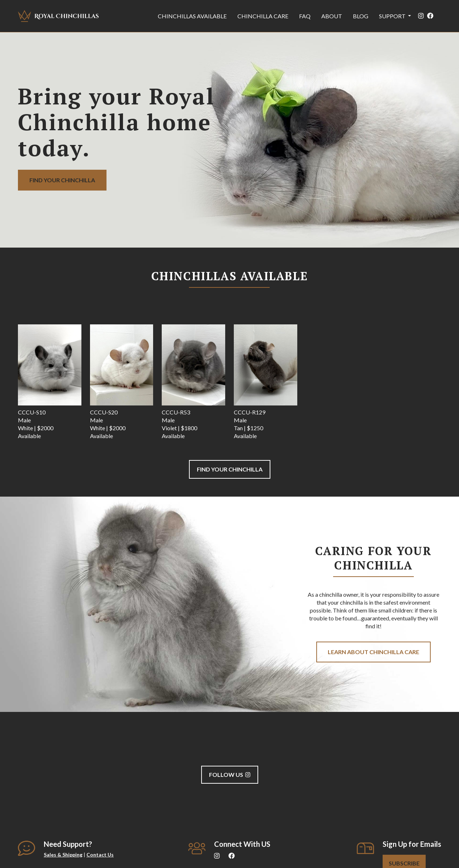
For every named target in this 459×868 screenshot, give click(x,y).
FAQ (305, 16)
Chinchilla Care (263, 16)
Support (393, 16)
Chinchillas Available (192, 16)
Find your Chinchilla (62, 180)
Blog (361, 16)
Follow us (230, 775)
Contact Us (100, 855)
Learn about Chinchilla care (373, 652)
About (332, 16)
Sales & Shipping (63, 855)
